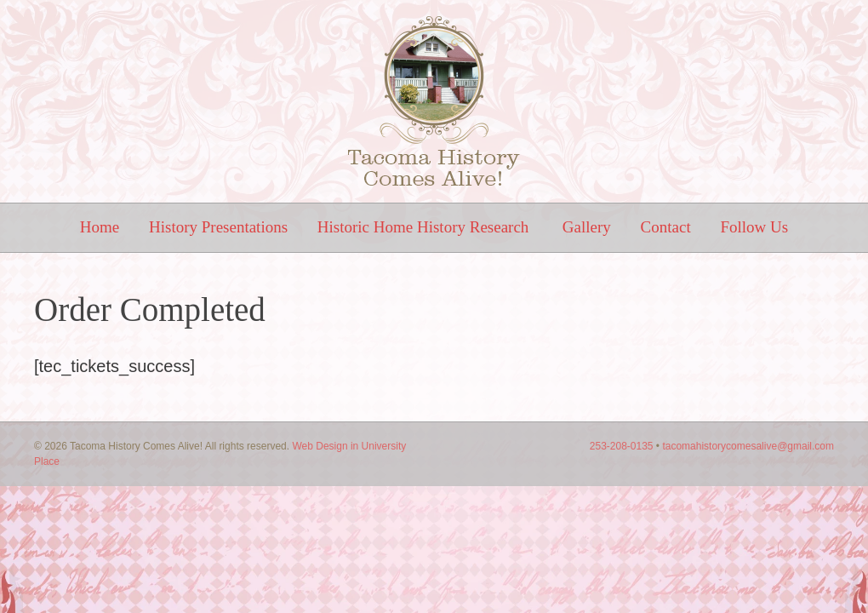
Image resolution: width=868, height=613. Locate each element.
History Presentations (218, 227)
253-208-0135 (622, 446)
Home (100, 227)
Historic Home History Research (425, 227)
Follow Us (754, 227)
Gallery (587, 227)
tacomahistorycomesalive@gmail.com (748, 446)
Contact (666, 227)
